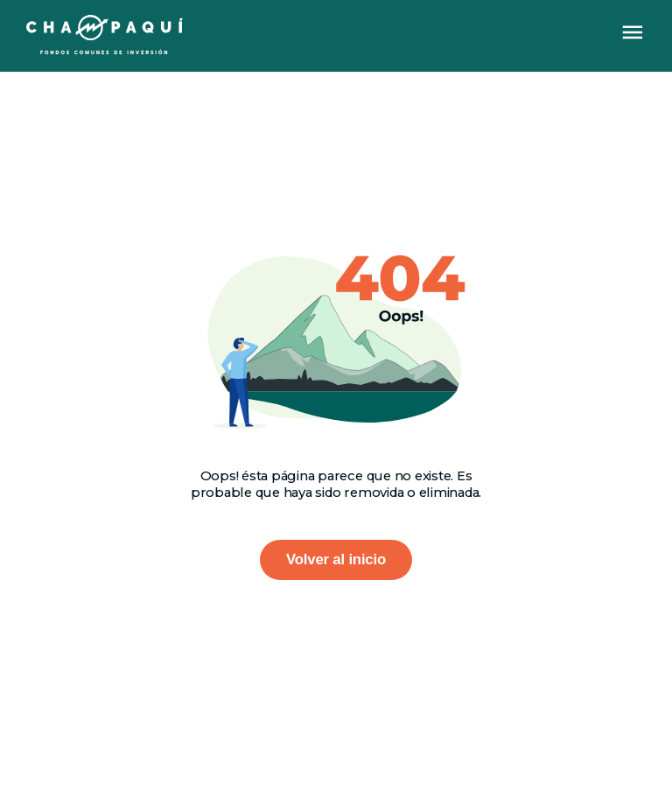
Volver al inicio (336, 559)
